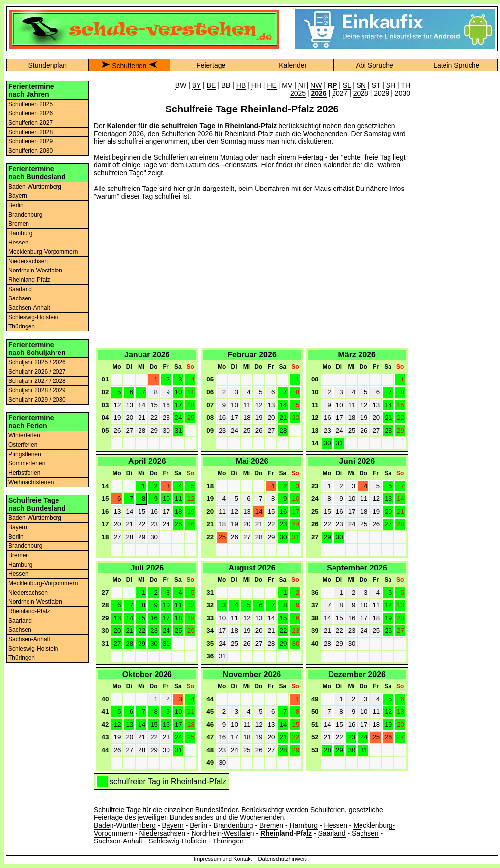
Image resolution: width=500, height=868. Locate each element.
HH (256, 85)
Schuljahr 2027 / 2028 (37, 381)
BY (196, 85)
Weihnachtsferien (31, 482)
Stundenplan (47, 65)
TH (405, 85)
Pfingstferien (25, 454)
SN (361, 85)
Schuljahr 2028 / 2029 (37, 390)
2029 (381, 93)
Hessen (18, 243)
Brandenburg (25, 215)
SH (391, 85)
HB (241, 85)
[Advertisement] (252, 277)
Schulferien (129, 66)
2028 (361, 93)
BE (211, 85)
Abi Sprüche (375, 65)
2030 (403, 93)
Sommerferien (27, 463)
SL (347, 85)
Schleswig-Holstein (33, 317)
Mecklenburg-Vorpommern (43, 252)
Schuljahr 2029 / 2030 (37, 400)
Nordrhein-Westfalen (35, 271)
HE (271, 85)
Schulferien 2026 (30, 113)
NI (302, 85)
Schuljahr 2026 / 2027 (37, 372)
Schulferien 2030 (30, 151)
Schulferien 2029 (30, 141)
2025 (298, 93)
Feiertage (211, 65)
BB (226, 85)
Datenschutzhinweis (282, 859)
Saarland (20, 289)
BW (181, 85)
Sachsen (20, 298)
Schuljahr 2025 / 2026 (37, 362)
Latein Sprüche (456, 65)
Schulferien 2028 (30, 132)
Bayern (18, 196)
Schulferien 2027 (30, 123)
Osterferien (23, 445)
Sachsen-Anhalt (29, 308)
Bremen (19, 224)
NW (316, 85)
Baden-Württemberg (35, 187)
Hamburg (20, 233)
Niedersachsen (28, 261)
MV (287, 85)
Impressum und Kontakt (223, 859)
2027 (340, 93)
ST (376, 85)
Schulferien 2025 (30, 104)
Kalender (293, 65)
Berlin (16, 205)
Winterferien (24, 435)
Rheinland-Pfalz (29, 280)
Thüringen (22, 326)
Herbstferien (24, 473)
